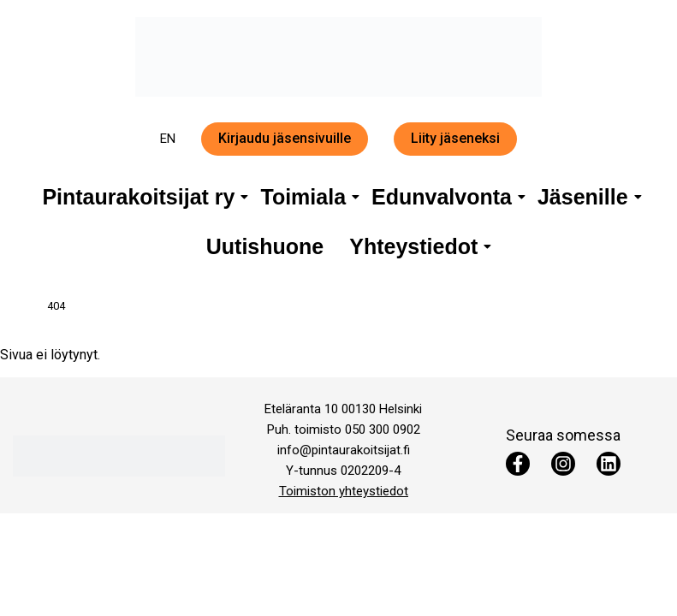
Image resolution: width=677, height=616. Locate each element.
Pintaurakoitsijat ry (141, 197)
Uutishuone (265, 246)
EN (168, 139)
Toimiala (306, 197)
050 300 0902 (383, 429)
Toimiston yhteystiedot (344, 491)
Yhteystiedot (416, 246)
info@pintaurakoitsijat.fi (344, 450)
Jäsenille (586, 197)
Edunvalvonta (445, 197)
